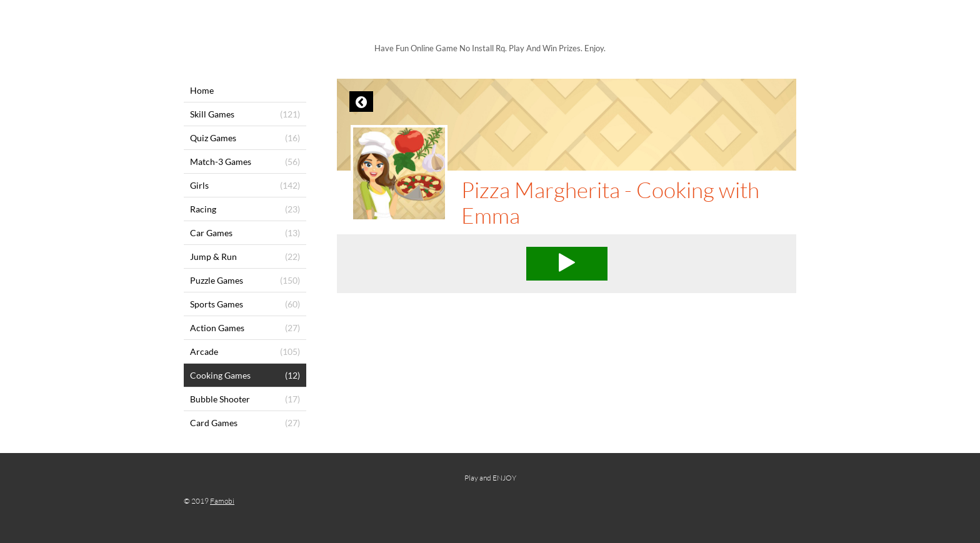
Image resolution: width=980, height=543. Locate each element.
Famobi (222, 501)
